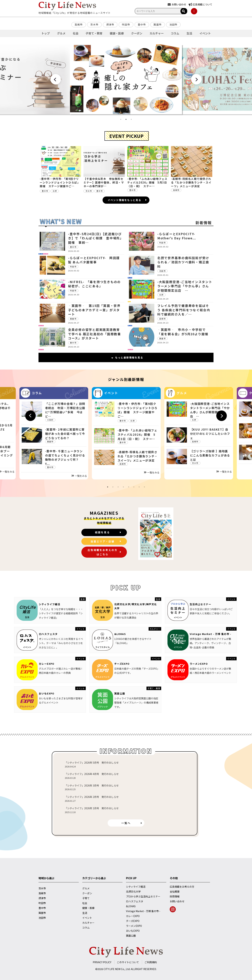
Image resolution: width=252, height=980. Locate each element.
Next (196, 79)
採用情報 (175, 896)
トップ (45, 33)
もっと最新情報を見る (127, 357)
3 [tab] (131, 119)
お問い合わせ (177, 901)
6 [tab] (134, 487)
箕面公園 (120, 693)
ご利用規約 (151, 962)
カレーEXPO (47, 664)
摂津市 (110, 24)
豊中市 (142, 24)
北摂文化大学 (133, 891)
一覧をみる (79, 476)
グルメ (61, 33)
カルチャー (157, 33)
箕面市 (157, 24)
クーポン (137, 33)
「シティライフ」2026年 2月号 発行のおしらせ (92, 797)
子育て (86, 898)
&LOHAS (120, 634)
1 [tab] (121, 119)
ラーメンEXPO (199, 664)
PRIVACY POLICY (102, 962)
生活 (189, 33)
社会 (76, 33)
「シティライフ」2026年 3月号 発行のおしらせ (92, 785)
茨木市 (94, 24)
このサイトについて (128, 962)
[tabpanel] (126, 79)
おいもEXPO (47, 693)
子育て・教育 (94, 33)
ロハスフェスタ (48, 634)
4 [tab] (123, 487)
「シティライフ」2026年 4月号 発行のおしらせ (92, 774)
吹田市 (126, 24)
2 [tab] (126, 119)
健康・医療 (117, 33)
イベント (205, 33)
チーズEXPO (122, 664)
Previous (56, 79)
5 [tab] (129, 487)
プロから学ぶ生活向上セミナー (143, 896)
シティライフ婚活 (50, 604)
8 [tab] (144, 487)
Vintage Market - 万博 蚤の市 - (211, 634)
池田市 (173, 24)
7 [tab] (139, 487)
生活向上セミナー (200, 604)
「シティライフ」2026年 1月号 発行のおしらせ (92, 808)
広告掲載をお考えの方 (182, 887)
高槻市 (79, 24)
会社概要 (175, 891)
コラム (175, 33)
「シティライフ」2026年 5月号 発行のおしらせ (92, 763)
